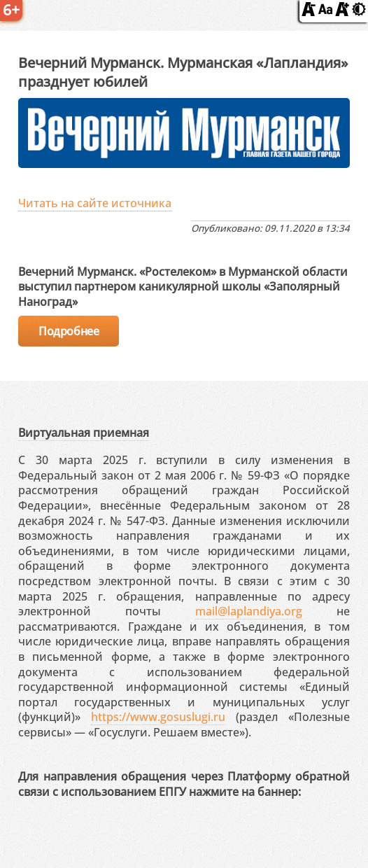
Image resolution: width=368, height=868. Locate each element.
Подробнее (69, 331)
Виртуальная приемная (84, 433)
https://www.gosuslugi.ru (158, 717)
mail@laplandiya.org (249, 611)
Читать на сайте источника (95, 203)
